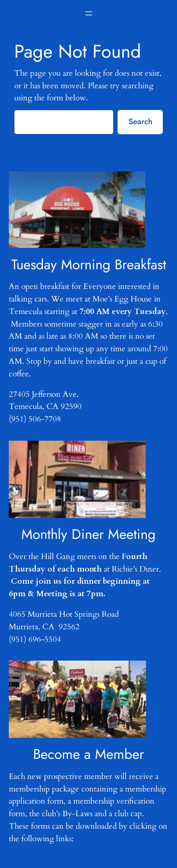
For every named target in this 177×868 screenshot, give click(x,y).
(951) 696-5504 (35, 639)
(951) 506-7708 (35, 419)
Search (140, 121)
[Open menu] (89, 13)
